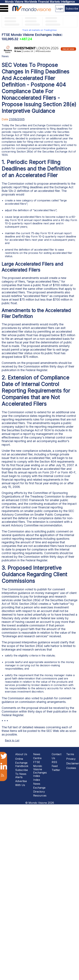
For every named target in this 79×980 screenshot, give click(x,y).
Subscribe (72, 9)
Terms (70, 754)
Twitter (56, 770)
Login (60, 9)
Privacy (71, 759)
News (5, 56)
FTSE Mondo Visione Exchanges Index (40, 769)
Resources (40, 796)
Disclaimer (73, 763)
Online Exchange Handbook (22, 762)
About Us (21, 754)
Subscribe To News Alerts (22, 774)
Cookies (71, 768)
